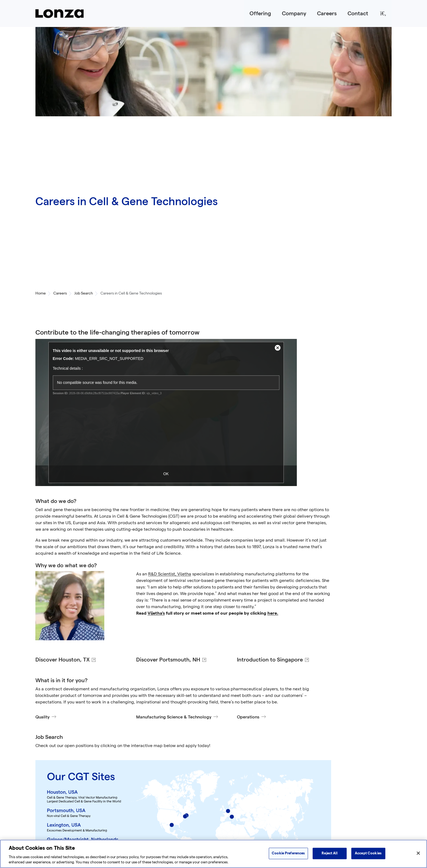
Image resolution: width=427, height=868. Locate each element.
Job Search (84, 294)
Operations (248, 717)
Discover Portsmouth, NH (168, 660)
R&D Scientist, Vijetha (170, 574)
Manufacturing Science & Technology (174, 717)
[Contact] (358, 14)
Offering (260, 14)
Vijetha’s (156, 614)
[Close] (418, 853)
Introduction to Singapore (270, 660)
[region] (213, 854)
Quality (42, 717)
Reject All (329, 853)
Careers (327, 14)
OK (166, 474)
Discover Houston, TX (62, 660)
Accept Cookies (368, 853)
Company (294, 14)
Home (41, 294)
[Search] (383, 14)
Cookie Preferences (288, 853)
